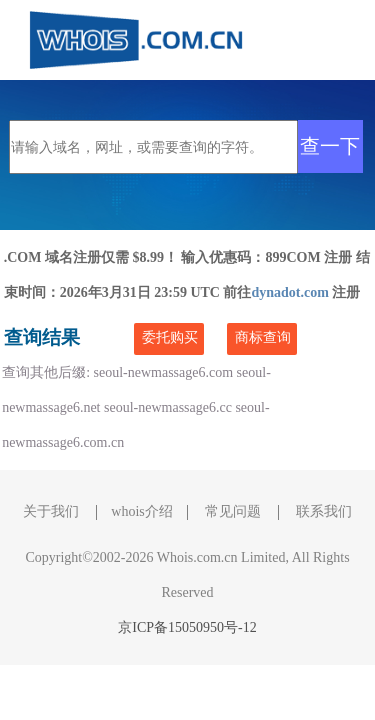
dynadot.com (291, 292)
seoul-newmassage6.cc (168, 407)
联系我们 (324, 511)
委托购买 (170, 337)
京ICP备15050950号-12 (187, 627)
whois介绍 (141, 511)
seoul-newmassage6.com (164, 372)
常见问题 (233, 511)
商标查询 (263, 337)
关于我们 (51, 511)
